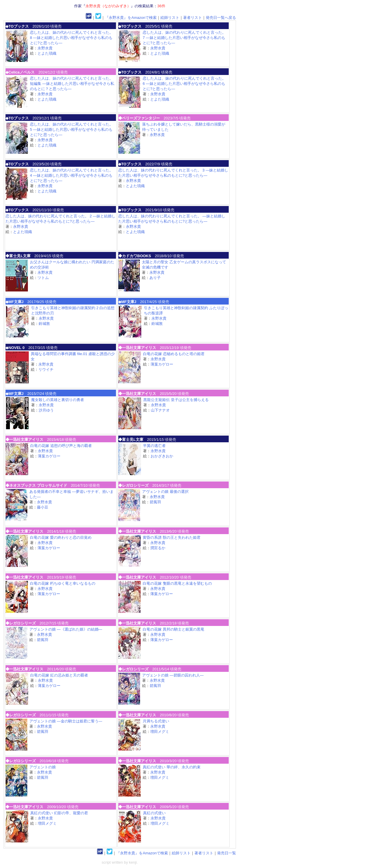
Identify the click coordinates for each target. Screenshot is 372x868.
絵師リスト (170, 18)
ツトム (43, 278)
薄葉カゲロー (162, 364)
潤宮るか (158, 548)
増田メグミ (160, 732)
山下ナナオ (160, 410)
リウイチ (46, 369)
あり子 (155, 278)
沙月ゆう (46, 410)
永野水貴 (45, 48)
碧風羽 (155, 502)
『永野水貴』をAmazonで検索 (131, 18)
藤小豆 (43, 507)
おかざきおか (162, 456)
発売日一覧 (227, 853)
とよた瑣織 (47, 53)
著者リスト (193, 18)
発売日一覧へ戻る (221, 18)
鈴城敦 (44, 324)
